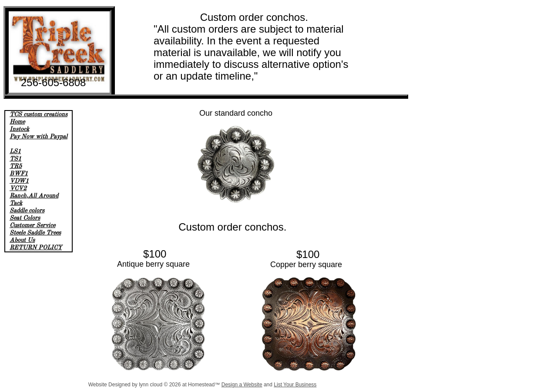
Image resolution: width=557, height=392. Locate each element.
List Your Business (295, 385)
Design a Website (242, 385)
